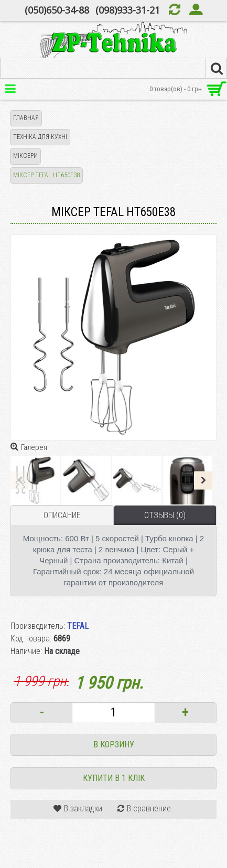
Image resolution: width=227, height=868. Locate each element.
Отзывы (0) (165, 515)
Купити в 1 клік (114, 778)
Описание (62, 515)
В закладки (83, 808)
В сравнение (149, 808)
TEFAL (78, 626)
